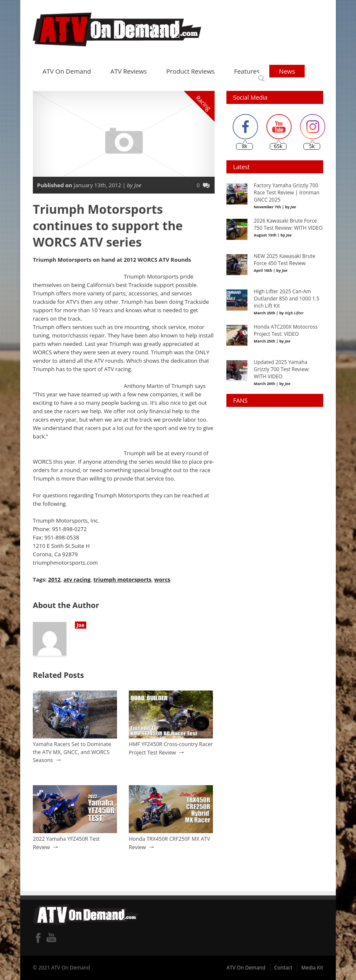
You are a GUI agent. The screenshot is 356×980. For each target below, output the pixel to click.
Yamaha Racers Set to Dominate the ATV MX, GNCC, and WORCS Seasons (72, 752)
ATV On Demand (67, 71)
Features (247, 71)
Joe (81, 625)
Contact (283, 968)
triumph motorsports (122, 579)
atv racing (77, 579)
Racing (204, 103)
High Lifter (294, 313)
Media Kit (312, 968)
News (287, 71)
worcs (162, 579)
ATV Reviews (129, 71)
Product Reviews (190, 71)
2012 (54, 579)
